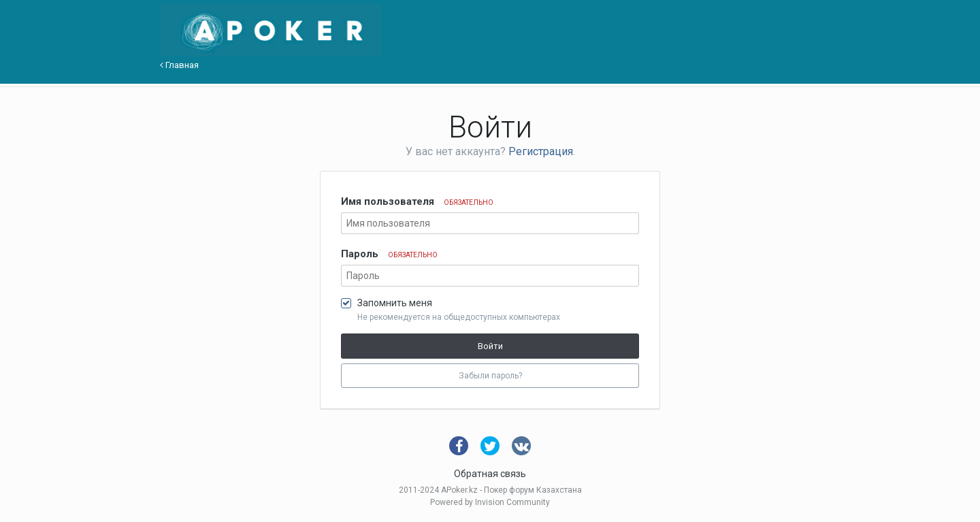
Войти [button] (490, 346)
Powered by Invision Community (490, 502)
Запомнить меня (395, 303)
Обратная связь (490, 474)
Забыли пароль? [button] (490, 376)
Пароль (389, 254)
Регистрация (541, 151)
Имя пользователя (417, 201)
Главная (179, 65)
